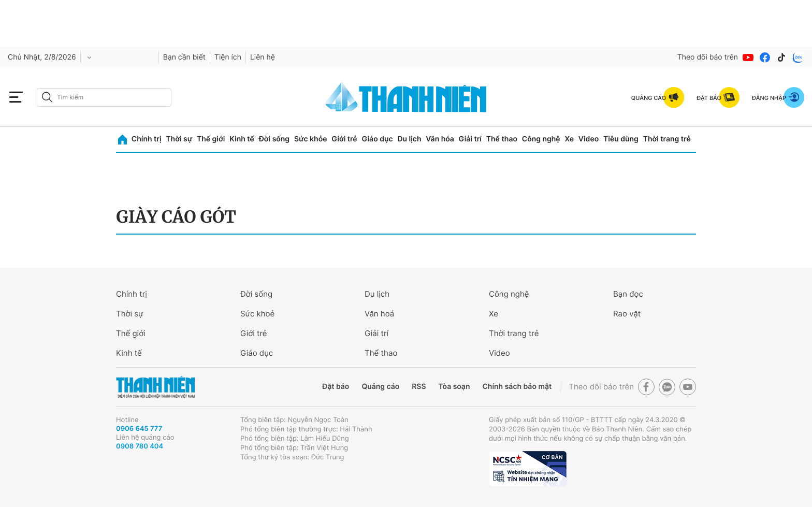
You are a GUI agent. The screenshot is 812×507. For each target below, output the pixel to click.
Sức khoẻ (257, 314)
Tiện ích (228, 57)
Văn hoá (379, 314)
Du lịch (409, 139)
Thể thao (502, 139)
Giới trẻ (344, 139)
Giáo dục (377, 139)
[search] (104, 97)
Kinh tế (242, 139)
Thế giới (211, 139)
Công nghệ (541, 139)
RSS (419, 387)
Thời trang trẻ (667, 139)
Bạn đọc (628, 294)
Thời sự (179, 139)
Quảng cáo (380, 387)
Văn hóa (440, 139)
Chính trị (147, 139)
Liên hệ (263, 57)
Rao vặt (627, 314)
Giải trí (470, 139)
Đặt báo (336, 387)
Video (589, 139)
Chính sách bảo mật (517, 387)
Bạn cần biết (184, 57)
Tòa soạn (454, 387)
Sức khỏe (311, 139)
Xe (569, 139)
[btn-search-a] (47, 97)
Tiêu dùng (621, 139)
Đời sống (274, 139)
